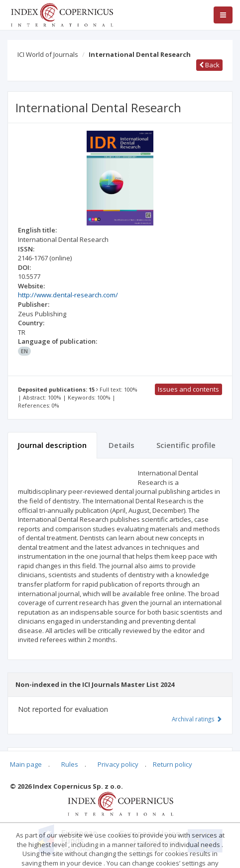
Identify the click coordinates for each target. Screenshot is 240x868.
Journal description (52, 445)
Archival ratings (197, 719)
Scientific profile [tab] (186, 445)
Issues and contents (188, 389)
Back (209, 65)
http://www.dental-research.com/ (68, 295)
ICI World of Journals (48, 54)
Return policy (173, 764)
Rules (70, 764)
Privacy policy (118, 764)
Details (121, 445)
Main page (26, 764)
